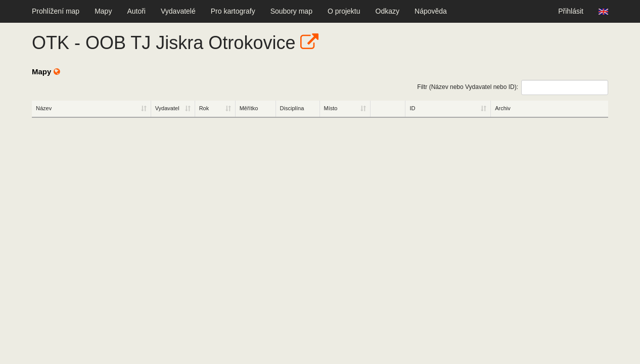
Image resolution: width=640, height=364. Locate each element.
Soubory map (291, 11)
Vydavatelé (178, 11)
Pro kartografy (233, 11)
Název (44, 108)
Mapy (103, 11)
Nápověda (431, 11)
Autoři (136, 11)
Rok (204, 108)
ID (412, 108)
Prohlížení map (56, 11)
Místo (331, 108)
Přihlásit (571, 11)
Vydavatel (167, 108)
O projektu (344, 11)
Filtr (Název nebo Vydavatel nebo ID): (513, 87)
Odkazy (387, 11)
